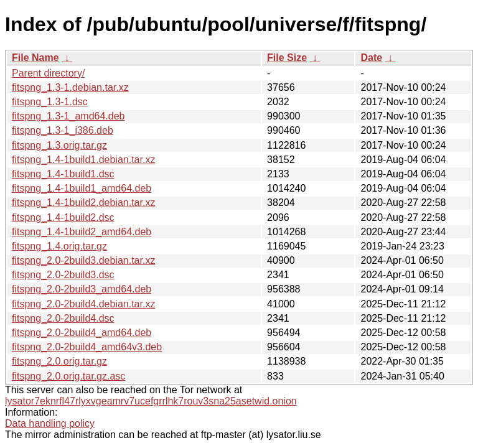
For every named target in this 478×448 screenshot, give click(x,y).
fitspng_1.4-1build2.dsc (63, 217)
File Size (287, 58)
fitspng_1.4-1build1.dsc (63, 174)
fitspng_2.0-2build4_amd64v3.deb (87, 347)
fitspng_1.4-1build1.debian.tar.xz (83, 160)
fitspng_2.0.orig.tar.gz (59, 361)
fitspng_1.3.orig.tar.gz (59, 145)
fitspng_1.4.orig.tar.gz (59, 246)
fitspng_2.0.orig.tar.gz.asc (68, 376)
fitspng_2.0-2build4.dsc (63, 318)
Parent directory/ (48, 73)
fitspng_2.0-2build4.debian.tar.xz (83, 304)
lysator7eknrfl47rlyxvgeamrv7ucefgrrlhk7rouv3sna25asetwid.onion (151, 401)
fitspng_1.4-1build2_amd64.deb (82, 232)
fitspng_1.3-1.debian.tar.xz (70, 87)
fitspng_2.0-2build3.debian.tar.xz (83, 260)
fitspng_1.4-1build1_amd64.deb (82, 188)
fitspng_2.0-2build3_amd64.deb (82, 289)
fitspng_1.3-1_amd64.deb (68, 116)
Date (371, 58)
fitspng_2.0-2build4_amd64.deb (82, 333)
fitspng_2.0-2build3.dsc (63, 275)
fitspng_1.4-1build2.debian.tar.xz (83, 203)
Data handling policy (50, 423)
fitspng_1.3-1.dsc (50, 102)
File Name (35, 58)
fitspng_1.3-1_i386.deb (63, 130)
